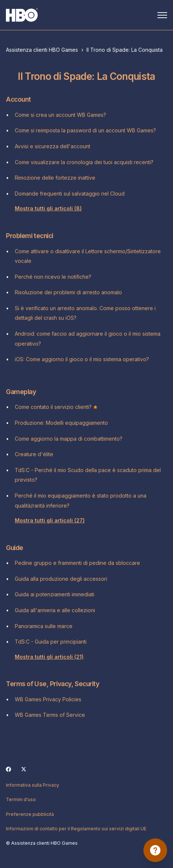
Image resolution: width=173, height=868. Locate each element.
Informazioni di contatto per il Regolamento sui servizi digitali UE (76, 829)
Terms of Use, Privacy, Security (52, 684)
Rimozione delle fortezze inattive (55, 178)
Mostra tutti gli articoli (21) (49, 657)
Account (18, 99)
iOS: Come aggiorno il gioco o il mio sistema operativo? (82, 359)
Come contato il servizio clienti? (56, 407)
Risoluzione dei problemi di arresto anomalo (68, 292)
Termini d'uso (21, 799)
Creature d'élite (34, 454)
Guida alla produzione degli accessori (61, 579)
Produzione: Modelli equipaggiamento (61, 423)
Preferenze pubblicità (30, 814)
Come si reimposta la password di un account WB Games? (85, 130)
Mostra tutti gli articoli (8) (48, 208)
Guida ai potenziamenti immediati (55, 594)
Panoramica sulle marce (44, 626)
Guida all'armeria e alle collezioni (55, 610)
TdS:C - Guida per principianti (51, 642)
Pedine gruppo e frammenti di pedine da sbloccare (77, 563)
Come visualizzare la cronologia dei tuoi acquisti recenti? (84, 162)
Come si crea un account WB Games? (60, 115)
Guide (15, 548)
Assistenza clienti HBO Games (42, 50)
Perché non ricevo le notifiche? (53, 277)
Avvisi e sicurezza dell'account (52, 146)
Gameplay (21, 392)
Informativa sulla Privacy (33, 785)
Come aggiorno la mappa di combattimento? (69, 439)
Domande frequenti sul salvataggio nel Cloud (70, 194)
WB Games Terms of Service (50, 715)
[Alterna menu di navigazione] (162, 15)
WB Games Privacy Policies (48, 699)
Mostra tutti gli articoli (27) (50, 520)
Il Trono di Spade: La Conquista (125, 50)
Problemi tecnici (30, 236)
